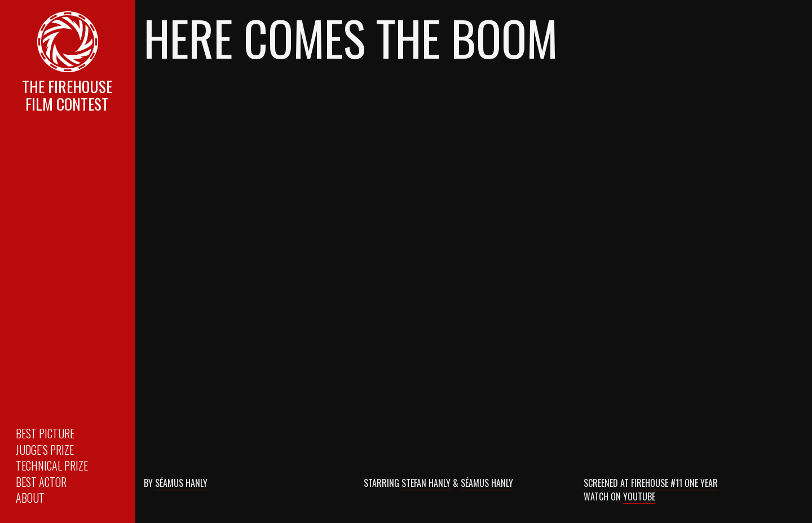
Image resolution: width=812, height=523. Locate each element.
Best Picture (45, 433)
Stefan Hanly (426, 483)
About (30, 498)
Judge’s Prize (45, 450)
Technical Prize (52, 465)
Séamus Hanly (181, 483)
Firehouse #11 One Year (674, 483)
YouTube (639, 496)
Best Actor (41, 482)
